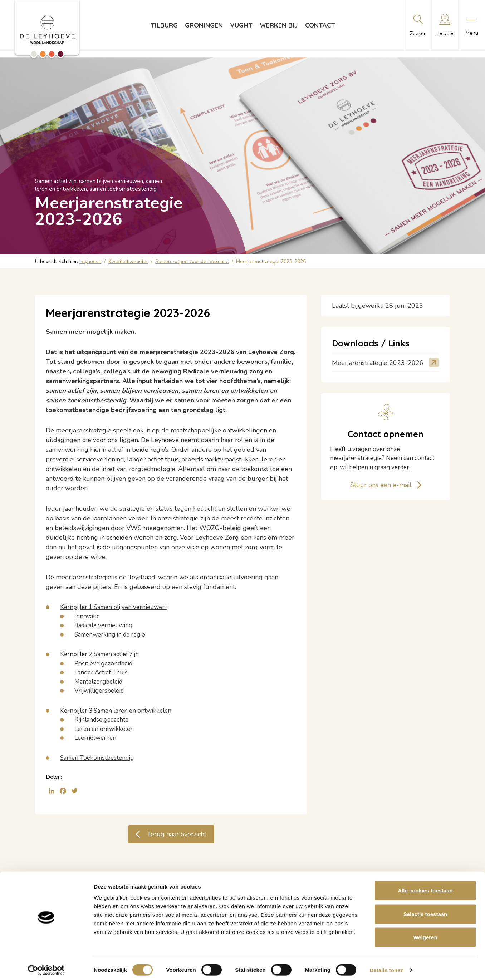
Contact (320, 25)
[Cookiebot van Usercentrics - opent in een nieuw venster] (46, 966)
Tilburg (164, 25)
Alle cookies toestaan (425, 886)
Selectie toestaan (425, 910)
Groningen (204, 25)
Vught (241, 25)
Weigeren (425, 933)
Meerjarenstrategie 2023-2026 (378, 363)
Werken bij (279, 25)
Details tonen (386, 966)
